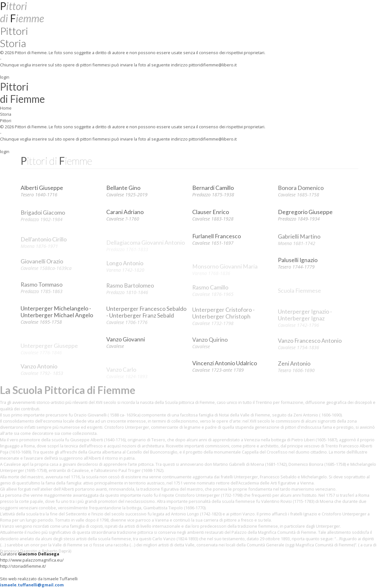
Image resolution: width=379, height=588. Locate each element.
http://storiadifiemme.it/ (23, 566)
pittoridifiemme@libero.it (213, 65)
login (5, 77)
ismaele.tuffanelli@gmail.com (32, 585)
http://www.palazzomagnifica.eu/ (32, 560)
